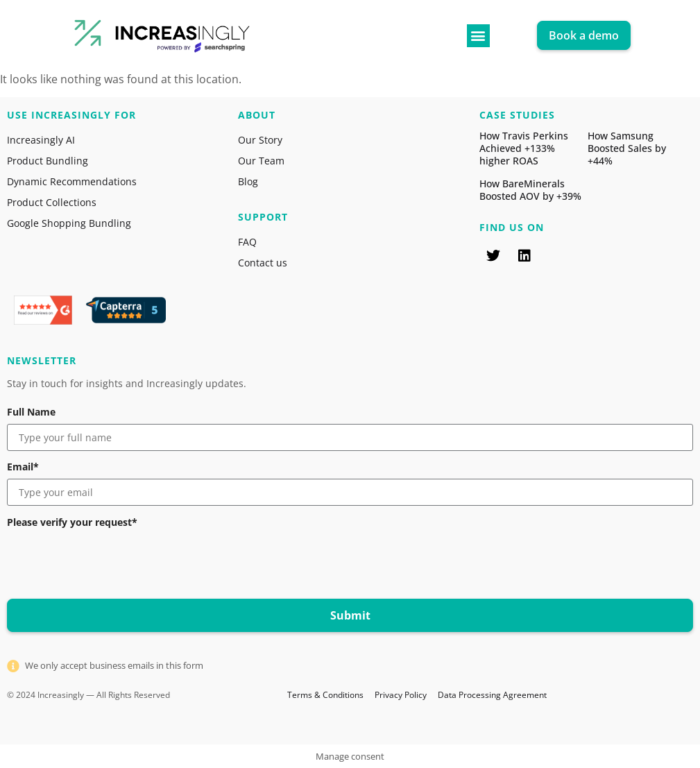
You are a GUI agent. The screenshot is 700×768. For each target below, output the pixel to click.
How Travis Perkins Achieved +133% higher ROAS (524, 148)
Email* (23, 467)
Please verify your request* (72, 522)
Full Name (31, 412)
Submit (350, 615)
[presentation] (112, 561)
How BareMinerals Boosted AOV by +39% (530, 190)
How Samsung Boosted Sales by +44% (627, 148)
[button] (478, 36)
